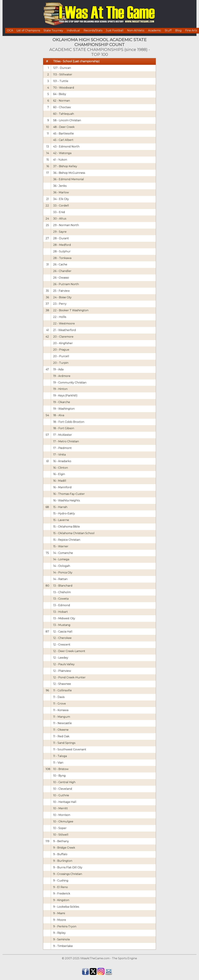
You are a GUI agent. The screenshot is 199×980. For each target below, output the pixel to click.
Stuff (168, 30)
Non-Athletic (136, 30)
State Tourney (53, 30)
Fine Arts (191, 30)
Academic (155, 30)
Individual (73, 30)
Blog (178, 30)
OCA (10, 30)
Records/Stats (93, 30)
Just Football (115, 30)
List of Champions (28, 30)
